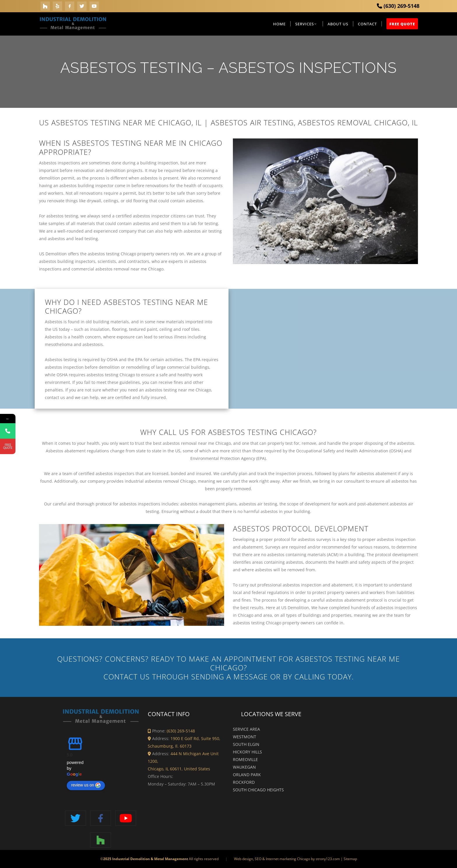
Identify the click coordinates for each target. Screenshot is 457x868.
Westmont (245, 737)
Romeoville (245, 759)
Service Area (246, 729)
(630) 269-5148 (398, 6)
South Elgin (246, 744)
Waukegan (244, 767)
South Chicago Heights (258, 790)
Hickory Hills (247, 752)
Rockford (244, 782)
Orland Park (247, 775)
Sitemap (350, 859)
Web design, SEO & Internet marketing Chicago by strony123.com (287, 859)
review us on (86, 785)
